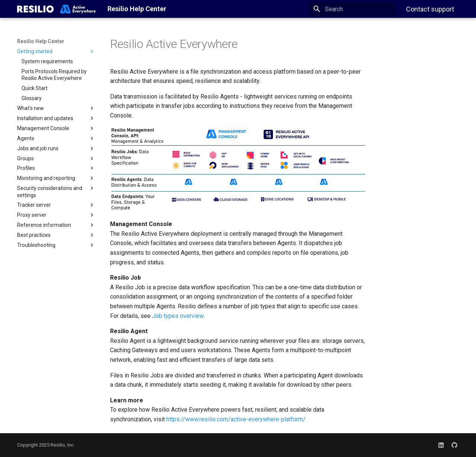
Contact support (430, 9)
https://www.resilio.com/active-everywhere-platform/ (236, 419)
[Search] (352, 9)
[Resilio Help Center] (56, 9)
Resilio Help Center (41, 41)
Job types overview (178, 316)
